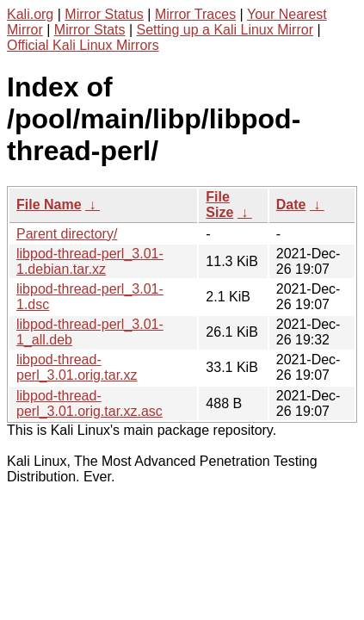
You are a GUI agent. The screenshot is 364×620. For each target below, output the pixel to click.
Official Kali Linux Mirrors (83, 45)
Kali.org (30, 14)
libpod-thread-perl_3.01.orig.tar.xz (77, 367)
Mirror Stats (90, 30)
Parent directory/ (67, 234)
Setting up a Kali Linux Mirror (225, 30)
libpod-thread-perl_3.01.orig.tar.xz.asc (89, 403)
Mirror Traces (195, 14)
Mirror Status (104, 14)
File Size (219, 205)
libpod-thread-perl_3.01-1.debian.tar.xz (90, 261)
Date (291, 205)
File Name (49, 205)
